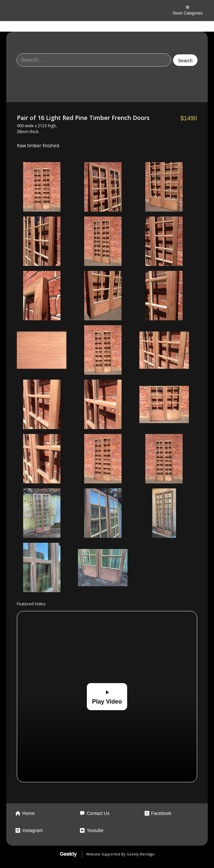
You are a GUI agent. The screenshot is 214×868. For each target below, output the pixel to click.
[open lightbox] (42, 187)
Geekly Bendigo (141, 854)
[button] (188, 11)
